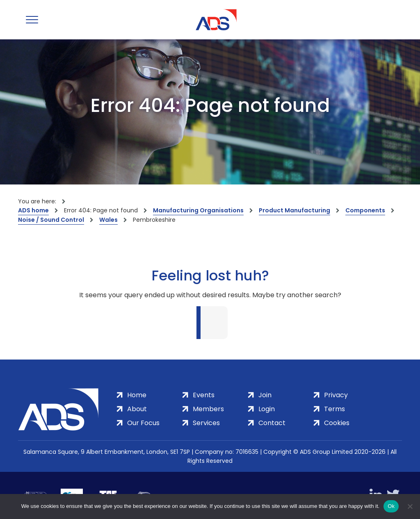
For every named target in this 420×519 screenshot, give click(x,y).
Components (365, 210)
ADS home (33, 210)
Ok (391, 506)
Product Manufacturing (294, 210)
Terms (334, 409)
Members (208, 409)
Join (265, 395)
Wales (108, 220)
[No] (410, 506)
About (137, 409)
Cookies (337, 423)
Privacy (336, 395)
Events (204, 395)
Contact (272, 423)
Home (137, 395)
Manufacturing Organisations (198, 210)
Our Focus (143, 423)
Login (267, 409)
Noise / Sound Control (51, 220)
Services (206, 423)
